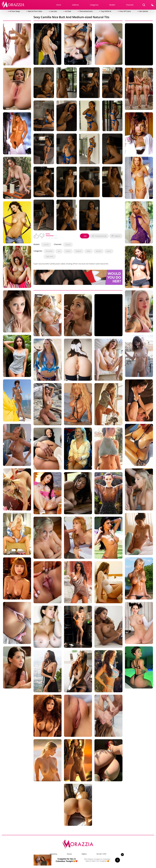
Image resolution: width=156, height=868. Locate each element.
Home (59, 5)
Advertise (53, 854)
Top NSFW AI (106, 11)
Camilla (46, 245)
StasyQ (68, 245)
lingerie (78, 251)
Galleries (76, 5)
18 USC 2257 (101, 854)
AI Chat (68, 11)
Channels (130, 5)
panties (99, 251)
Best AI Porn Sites (35, 11)
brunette (49, 251)
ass (59, 251)
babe (89, 251)
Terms (69, 854)
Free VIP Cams (125, 11)
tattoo (68, 251)
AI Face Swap (15, 11)
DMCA (84, 854)
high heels (50, 257)
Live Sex (54, 11)
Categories (94, 5)
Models (112, 5)
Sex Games (144, 11)
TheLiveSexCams (86, 11)
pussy (109, 251)
